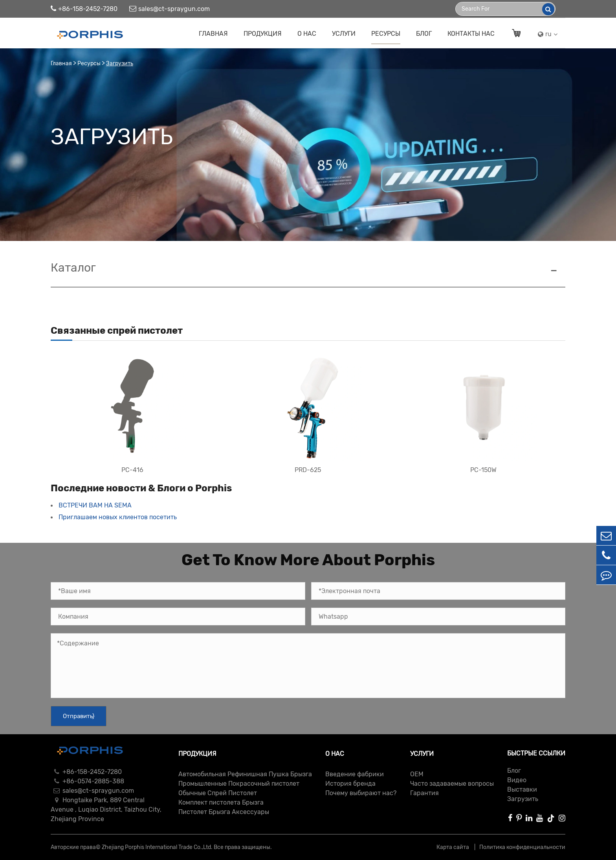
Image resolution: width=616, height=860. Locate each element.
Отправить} (79, 716)
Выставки (522, 789)
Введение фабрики (355, 774)
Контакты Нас (471, 34)
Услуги (344, 34)
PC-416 (132, 470)
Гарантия (424, 793)
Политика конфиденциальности (522, 847)
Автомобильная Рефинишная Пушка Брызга (245, 774)
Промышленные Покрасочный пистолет (239, 784)
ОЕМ (417, 774)
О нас (307, 34)
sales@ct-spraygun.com (170, 9)
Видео (517, 780)
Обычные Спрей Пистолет (218, 793)
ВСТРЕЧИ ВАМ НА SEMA (95, 505)
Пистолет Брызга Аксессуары (224, 812)
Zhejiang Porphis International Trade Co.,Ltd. (157, 847)
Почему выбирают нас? (361, 793)
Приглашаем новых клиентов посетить (118, 517)
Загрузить (120, 63)
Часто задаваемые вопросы (452, 784)
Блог (424, 34)
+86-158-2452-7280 (84, 9)
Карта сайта (453, 847)
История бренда (350, 784)
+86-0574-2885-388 (87, 781)
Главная (213, 34)
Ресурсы (386, 34)
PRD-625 (308, 470)
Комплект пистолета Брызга (221, 802)
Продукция (263, 34)
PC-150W (483, 470)
